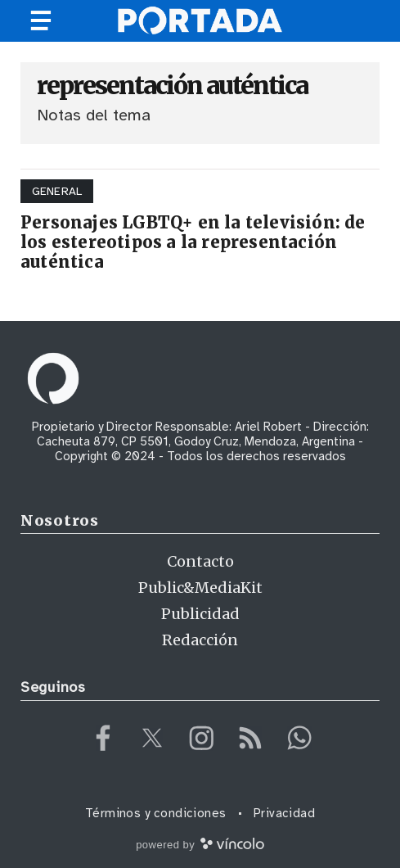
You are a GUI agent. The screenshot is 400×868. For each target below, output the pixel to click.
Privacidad (285, 813)
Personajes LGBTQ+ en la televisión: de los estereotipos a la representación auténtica (193, 242)
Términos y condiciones (156, 813)
